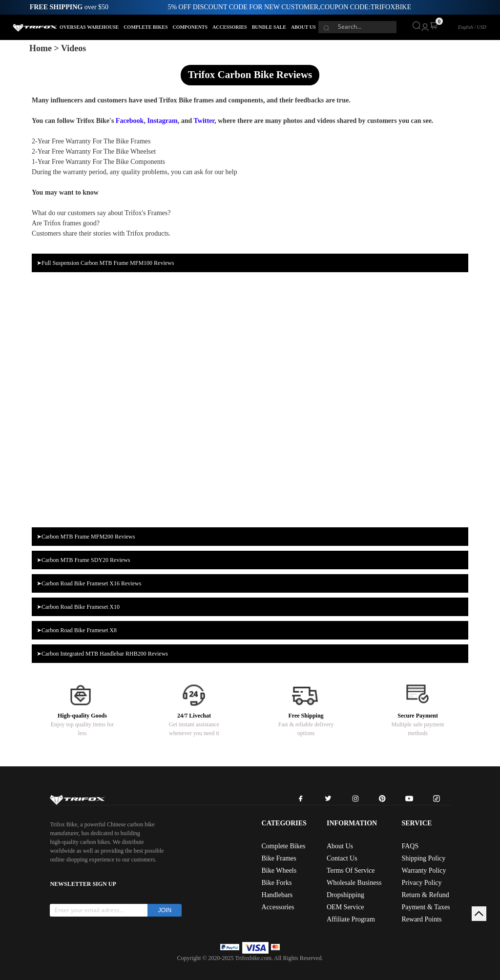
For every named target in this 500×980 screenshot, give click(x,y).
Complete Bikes (284, 846)
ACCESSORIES (230, 27)
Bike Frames (279, 858)
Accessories (278, 907)
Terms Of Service (351, 870)
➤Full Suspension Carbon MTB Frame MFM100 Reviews (105, 263)
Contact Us (342, 858)
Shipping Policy (423, 858)
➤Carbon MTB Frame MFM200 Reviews (86, 537)
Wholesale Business (354, 883)
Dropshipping (345, 895)
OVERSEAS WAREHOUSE (89, 27)
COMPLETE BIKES (146, 27)
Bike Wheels (279, 870)
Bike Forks (277, 883)
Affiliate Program (351, 919)
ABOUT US (303, 27)
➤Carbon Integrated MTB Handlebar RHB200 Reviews (102, 654)
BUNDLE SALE (269, 27)
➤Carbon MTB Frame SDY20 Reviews (83, 560)
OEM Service (345, 907)
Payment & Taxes (426, 907)
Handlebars (277, 895)
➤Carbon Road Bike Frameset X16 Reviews (89, 583)
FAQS (410, 846)
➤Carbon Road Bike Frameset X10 (78, 607)
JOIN (165, 910)
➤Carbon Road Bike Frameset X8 (77, 630)
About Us (340, 846)
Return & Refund (425, 895)
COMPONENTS (190, 27)
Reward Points (421, 919)
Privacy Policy (421, 883)
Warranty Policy (424, 870)
